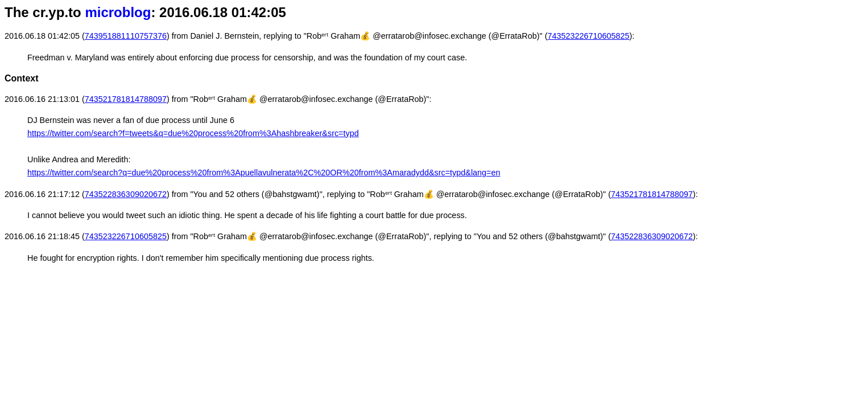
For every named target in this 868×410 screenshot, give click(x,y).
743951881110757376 (126, 36)
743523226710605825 (588, 36)
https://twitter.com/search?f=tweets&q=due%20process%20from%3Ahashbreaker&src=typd (193, 133)
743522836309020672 (126, 194)
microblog (118, 12)
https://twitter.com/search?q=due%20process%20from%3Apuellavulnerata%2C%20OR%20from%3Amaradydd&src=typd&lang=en (264, 173)
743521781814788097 (126, 99)
